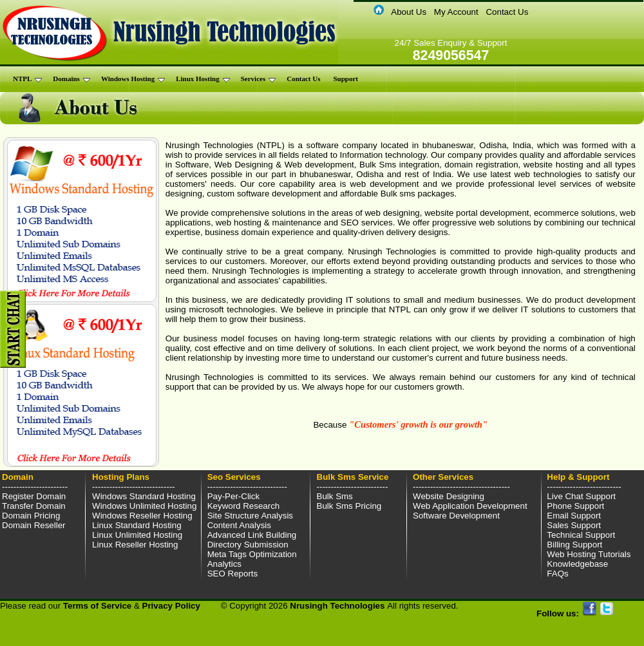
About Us (409, 12)
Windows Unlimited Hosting (144, 506)
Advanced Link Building (252, 535)
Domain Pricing (31, 516)
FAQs (557, 574)
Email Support (574, 516)
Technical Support (581, 535)
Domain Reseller (34, 525)
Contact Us (507, 12)
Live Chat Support (581, 496)
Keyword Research (244, 506)
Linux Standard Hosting (137, 525)
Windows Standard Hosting (144, 496)
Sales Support (574, 525)
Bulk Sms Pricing (349, 506)
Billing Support (574, 545)
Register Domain (34, 496)
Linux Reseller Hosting (135, 545)
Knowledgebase (577, 564)
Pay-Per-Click (233, 496)
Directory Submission (248, 545)
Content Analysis (239, 525)
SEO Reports (233, 574)
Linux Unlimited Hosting (137, 535)
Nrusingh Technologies (338, 606)
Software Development (456, 516)
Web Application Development (470, 506)
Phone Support (575, 506)
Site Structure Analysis (250, 516)
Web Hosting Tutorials (589, 554)
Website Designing (449, 496)
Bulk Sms (335, 496)
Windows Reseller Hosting (142, 516)
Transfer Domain (34, 506)
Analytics (224, 564)
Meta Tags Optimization (252, 554)
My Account (456, 12)
